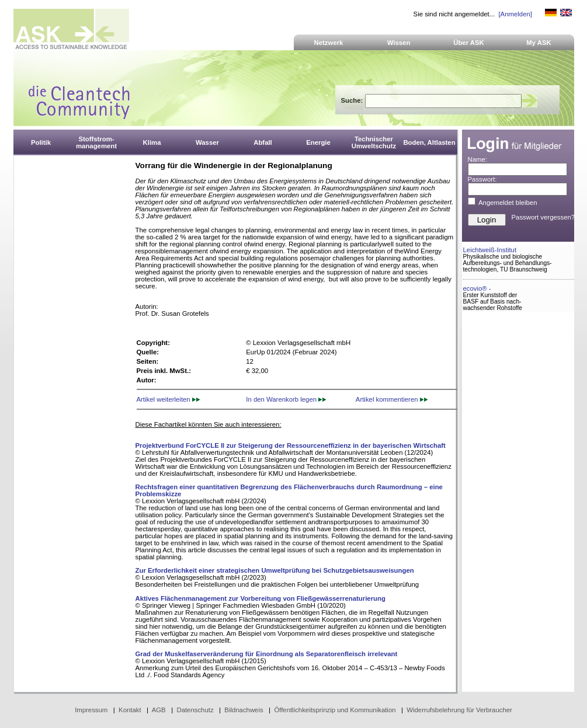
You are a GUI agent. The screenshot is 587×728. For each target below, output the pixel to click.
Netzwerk (329, 43)
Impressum (91, 710)
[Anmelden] (515, 14)
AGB (159, 710)
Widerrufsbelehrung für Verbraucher (459, 710)
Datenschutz (195, 710)
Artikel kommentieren (392, 399)
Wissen (399, 43)
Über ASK (469, 43)
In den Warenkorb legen (286, 399)
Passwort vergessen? (543, 217)
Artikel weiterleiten (168, 399)
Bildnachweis (244, 710)
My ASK (539, 43)
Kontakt (130, 710)
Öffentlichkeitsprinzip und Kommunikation (335, 710)
